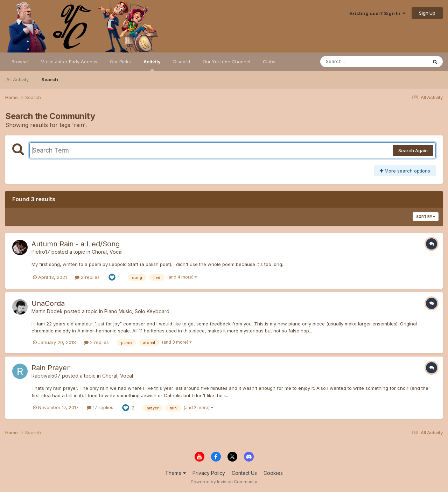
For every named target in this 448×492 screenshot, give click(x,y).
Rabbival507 (46, 376)
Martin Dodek (47, 311)
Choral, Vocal (107, 252)
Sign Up (427, 13)
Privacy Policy (209, 473)
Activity (152, 65)
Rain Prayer (51, 368)
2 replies (87, 277)
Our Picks (120, 62)
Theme (176, 473)
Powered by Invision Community (224, 482)
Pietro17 (41, 252)
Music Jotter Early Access (69, 62)
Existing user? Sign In (377, 13)
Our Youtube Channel (226, 62)
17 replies (100, 407)
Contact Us (244, 473)
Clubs (269, 62)
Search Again (413, 150)
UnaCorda (48, 303)
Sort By (426, 217)
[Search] (355, 62)
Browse (20, 62)
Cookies (273, 473)
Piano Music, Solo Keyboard (137, 311)
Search (50, 79)
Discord (182, 62)
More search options (405, 171)
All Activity (17, 79)
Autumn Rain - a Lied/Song (76, 244)
